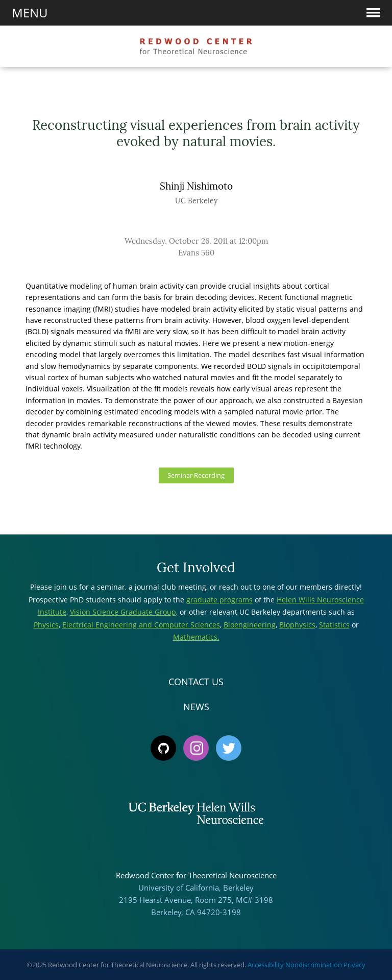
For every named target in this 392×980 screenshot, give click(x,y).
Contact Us (196, 682)
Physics (46, 625)
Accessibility (266, 965)
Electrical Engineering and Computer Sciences (141, 625)
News (196, 707)
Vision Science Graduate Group (123, 612)
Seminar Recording (196, 475)
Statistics (334, 625)
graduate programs (219, 600)
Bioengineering (250, 625)
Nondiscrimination (314, 965)
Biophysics (297, 625)
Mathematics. (196, 637)
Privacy (354, 965)
